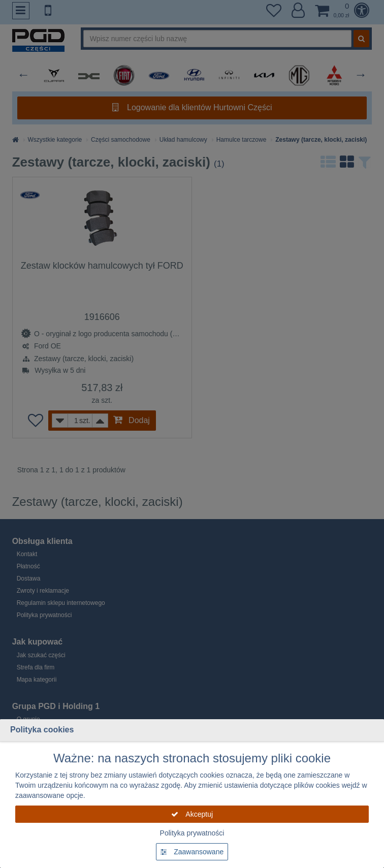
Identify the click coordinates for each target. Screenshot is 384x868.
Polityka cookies (42, 730)
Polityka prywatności (192, 833)
